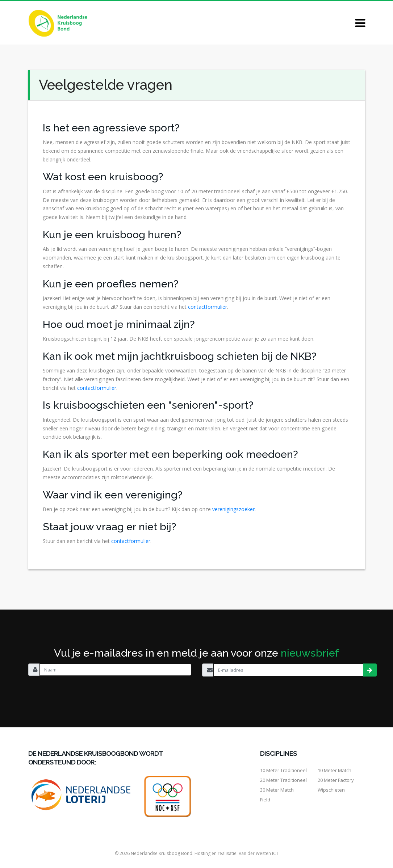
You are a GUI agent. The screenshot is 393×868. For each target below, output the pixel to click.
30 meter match (277, 790)
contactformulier (208, 307)
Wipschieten (331, 790)
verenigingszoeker (233, 509)
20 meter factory (336, 780)
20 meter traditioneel (283, 780)
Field (265, 800)
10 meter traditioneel (283, 770)
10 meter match (335, 770)
